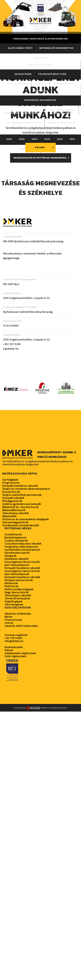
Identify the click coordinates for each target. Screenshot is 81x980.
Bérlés (9, 617)
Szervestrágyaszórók (15, 522)
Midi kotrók (12, 586)
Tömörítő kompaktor (18, 598)
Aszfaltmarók (13, 534)
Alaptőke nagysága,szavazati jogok (62, 111)
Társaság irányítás (40, 65)
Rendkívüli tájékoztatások (24, 113)
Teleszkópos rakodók (16, 513)
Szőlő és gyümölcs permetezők (22, 504)
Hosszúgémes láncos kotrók (22, 562)
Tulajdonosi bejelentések (24, 123)
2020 (22, 149)
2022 (60, 139)
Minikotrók (11, 583)
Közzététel (40, 91)
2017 (59, 149)
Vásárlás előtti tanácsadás (21, 626)
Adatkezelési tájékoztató (20, 653)
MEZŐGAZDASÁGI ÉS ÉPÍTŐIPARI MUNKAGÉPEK (40, 158)
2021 (72, 139)
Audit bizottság (18, 84)
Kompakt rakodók (13, 498)
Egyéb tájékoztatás (62, 123)
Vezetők (41, 84)
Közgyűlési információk (40, 100)
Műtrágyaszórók (12, 501)
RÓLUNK (40, 147)
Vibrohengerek (14, 604)
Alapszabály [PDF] (20, 48)
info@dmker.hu (14, 641)
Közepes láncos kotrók (19, 580)
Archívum (40, 58)
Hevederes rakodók (17, 559)
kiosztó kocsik (11, 492)
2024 (34, 139)
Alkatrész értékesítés (18, 614)
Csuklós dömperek (16, 540)
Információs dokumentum (56, 48)
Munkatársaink (14, 647)
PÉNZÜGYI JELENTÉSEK (41, 130)
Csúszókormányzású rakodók (23, 544)
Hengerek (11, 556)
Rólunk (9, 650)
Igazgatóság (23, 74)
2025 (22, 139)
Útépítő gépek (13, 601)
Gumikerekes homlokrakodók (21, 525)
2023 (47, 139)
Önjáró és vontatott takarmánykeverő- (27, 489)
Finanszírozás (13, 620)
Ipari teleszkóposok (17, 565)
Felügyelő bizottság (52, 74)
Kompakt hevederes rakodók (20, 486)
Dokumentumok (64, 84)
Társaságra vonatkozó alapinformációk (40, 39)
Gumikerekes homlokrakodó (22, 550)
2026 (9, 139)
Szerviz (9, 623)
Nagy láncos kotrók (17, 592)
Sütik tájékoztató (15, 656)
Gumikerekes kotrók (17, 553)
